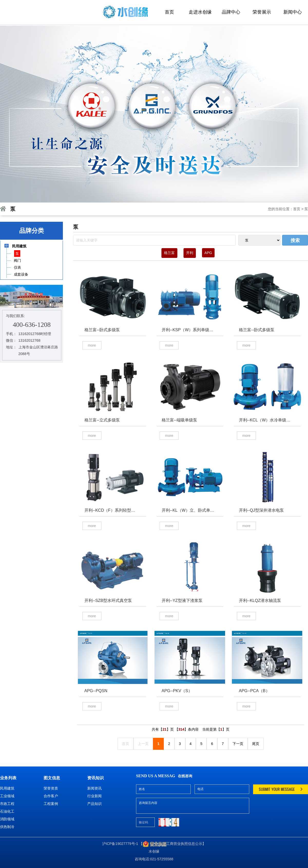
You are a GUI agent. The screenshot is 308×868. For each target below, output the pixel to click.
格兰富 (169, 253)
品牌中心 (231, 12)
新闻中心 (293, 12)
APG (208, 253)
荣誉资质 (51, 788)
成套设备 (21, 274)
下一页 (238, 744)
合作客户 (51, 796)
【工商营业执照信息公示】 (172, 844)
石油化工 (7, 811)
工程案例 (51, 804)
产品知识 (94, 804)
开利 (190, 253)
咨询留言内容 (193, 806)
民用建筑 (7, 788)
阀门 (17, 260)
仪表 (17, 267)
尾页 (256, 744)
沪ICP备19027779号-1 (120, 844)
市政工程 (7, 804)
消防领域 (7, 819)
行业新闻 (94, 796)
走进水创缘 (200, 12)
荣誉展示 (262, 12)
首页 (169, 12)
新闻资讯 (94, 788)
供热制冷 (7, 827)
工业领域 (7, 796)
